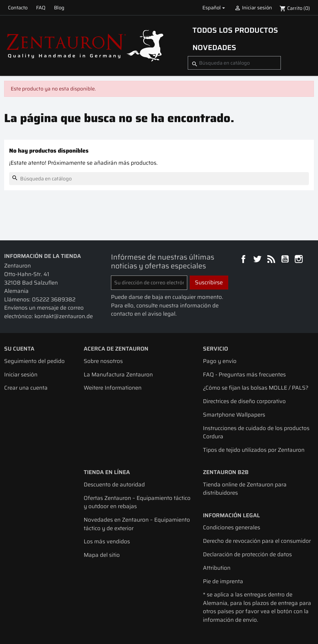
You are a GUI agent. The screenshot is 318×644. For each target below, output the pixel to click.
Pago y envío (220, 361)
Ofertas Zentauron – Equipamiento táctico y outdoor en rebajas (137, 502)
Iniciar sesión (21, 375)
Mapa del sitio (102, 555)
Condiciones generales (232, 527)
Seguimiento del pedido (34, 361)
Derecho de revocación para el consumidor (257, 541)
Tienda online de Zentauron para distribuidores (245, 489)
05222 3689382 (54, 299)
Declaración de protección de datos (247, 554)
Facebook (244, 260)
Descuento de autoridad (114, 485)
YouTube (286, 260)
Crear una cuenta (26, 388)
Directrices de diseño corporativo (244, 401)
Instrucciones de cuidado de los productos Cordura (256, 432)
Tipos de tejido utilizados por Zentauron (254, 450)
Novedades (214, 48)
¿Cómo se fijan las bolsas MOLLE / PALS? (256, 388)
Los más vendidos (107, 541)
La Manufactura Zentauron (118, 375)
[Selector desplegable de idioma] (215, 8)
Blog (59, 8)
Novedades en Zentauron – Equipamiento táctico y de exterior (137, 524)
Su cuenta (19, 349)
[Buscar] (234, 63)
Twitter (258, 260)
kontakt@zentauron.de (64, 316)
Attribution (217, 568)
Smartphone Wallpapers (234, 415)
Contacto (18, 8)
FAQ (41, 8)
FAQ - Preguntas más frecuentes (244, 375)
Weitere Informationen (113, 388)
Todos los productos (235, 30)
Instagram (300, 260)
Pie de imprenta (223, 581)
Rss (272, 260)
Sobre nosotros (103, 361)
